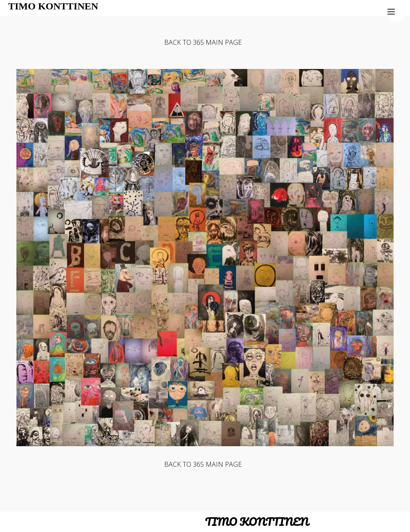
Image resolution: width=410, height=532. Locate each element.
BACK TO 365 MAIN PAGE (203, 42)
